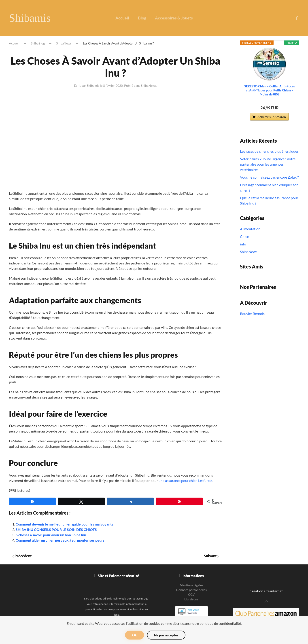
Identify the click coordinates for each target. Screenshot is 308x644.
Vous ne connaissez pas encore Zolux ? (269, 177)
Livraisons (191, 599)
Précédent (22, 556)
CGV (191, 594)
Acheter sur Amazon (272, 117)
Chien (245, 236)
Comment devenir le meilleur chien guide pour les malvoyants (64, 524)
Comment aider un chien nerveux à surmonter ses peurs (60, 540)
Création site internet (266, 591)
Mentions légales (191, 585)
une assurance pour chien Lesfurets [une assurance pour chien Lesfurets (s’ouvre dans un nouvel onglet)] (186, 480)
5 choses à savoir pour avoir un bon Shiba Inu (51, 535)
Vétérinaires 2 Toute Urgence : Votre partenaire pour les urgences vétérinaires (268, 164)
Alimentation (250, 229)
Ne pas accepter (166, 635)
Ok (135, 635)
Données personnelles (191, 590)
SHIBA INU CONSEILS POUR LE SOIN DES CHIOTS (56, 529)
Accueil (122, 18)
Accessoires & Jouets (174, 18)
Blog (142, 18)
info (243, 244)
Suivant (211, 556)
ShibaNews (64, 43)
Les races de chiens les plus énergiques (269, 151)
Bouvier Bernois (252, 314)
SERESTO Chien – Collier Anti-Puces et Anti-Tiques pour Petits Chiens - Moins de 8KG (270, 90)
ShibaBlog (38, 43)
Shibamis (30, 18)
